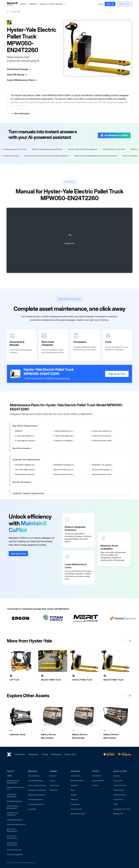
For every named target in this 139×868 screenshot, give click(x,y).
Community (75, 803)
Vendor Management (15, 853)
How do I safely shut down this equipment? (85, 148)
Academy (74, 784)
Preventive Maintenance (16, 823)
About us (53, 775)
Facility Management (36, 803)
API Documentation (78, 813)
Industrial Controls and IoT (16, 788)
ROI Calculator (76, 808)
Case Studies (76, 775)
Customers (20, 753)
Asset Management (14, 800)
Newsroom (54, 789)
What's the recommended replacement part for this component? (93, 155)
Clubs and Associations (37, 784)
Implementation (98, 780)
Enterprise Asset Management (13, 781)
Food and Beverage (36, 780)
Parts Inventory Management (13, 806)
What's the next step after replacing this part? (50, 148)
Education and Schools (37, 789)
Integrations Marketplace (12, 794)
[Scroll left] (123, 640)
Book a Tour (125, 4)
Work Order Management (12, 829)
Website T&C (118, 813)
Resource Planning (14, 849)
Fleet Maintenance (35, 799)
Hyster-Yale (16, 12)
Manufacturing (34, 775)
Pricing (51, 4)
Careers (53, 780)
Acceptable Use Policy (122, 808)
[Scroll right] (130, 640)
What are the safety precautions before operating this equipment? (44, 155)
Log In (101, 4)
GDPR (115, 803)
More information (20, 113)
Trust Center (118, 780)
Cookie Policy (119, 799)
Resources (56, 753)
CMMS (9, 775)
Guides (74, 794)
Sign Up (110, 4)
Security (116, 775)
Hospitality (32, 808)
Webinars (74, 799)
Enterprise (44, 4)
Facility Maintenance (15, 819)
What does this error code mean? (116, 148)
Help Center (97, 775)
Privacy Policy (119, 789)
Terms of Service (120, 784)
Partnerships (54, 784)
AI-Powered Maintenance (12, 836)
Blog (72, 789)
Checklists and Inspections (13, 813)
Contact (95, 784)
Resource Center (77, 780)
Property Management (37, 794)
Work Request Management (12, 843)
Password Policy (120, 794)
